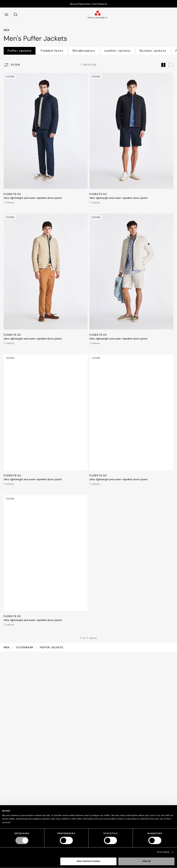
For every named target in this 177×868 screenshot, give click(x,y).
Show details (163, 852)
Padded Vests (52, 51)
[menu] (6, 14)
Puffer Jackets (20, 51)
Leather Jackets (118, 51)
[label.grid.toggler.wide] (171, 65)
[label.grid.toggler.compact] (163, 65)
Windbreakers (84, 51)
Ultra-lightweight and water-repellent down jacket (33, 198)
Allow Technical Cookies (88, 861)
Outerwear (25, 647)
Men (7, 647)
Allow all (146, 861)
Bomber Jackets (153, 51)
